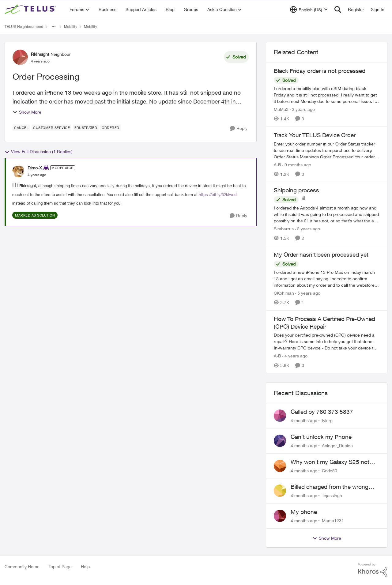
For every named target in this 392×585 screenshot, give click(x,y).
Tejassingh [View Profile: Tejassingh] (332, 495)
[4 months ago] (304, 420)
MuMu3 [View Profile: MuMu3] (281, 109)
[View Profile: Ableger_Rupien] (280, 441)
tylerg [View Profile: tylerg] (327, 420)
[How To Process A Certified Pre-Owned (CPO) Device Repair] (327, 341)
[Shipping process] (327, 214)
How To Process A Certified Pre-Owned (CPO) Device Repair (324, 323)
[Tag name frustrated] (86, 128)
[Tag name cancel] (21, 128)
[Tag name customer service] (51, 128)
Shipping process (296, 190)
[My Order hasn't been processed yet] (327, 279)
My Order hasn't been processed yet (321, 255)
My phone (304, 512)
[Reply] (239, 128)
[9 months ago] (297, 164)
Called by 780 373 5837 (322, 412)
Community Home (22, 566)
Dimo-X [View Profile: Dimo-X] (35, 168)
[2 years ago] (302, 109)
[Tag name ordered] (111, 128)
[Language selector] (309, 9)
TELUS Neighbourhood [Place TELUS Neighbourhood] (24, 26)
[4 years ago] (295, 356)
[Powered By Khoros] (373, 570)
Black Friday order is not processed (320, 71)
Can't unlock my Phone (321, 437)
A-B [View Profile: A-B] (277, 164)
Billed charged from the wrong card (330, 487)
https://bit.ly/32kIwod (218, 194)
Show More (27, 112)
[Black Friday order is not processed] (327, 95)
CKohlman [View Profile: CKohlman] (284, 293)
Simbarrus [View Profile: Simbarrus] (284, 229)
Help (85, 566)
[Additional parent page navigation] (54, 27)
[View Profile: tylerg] (280, 416)
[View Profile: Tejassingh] (280, 491)
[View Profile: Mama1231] (280, 516)
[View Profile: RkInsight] (20, 57)
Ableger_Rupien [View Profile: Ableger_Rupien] (337, 445)
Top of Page (60, 566)
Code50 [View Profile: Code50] (330, 470)
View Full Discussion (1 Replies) (39, 152)
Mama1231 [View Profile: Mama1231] (333, 521)
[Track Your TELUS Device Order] (327, 150)
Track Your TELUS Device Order (315, 135)
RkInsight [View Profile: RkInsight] (40, 54)
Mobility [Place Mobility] (71, 26)
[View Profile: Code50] (280, 466)
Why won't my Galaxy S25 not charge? (330, 462)
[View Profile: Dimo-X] (18, 171)
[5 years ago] (308, 293)
